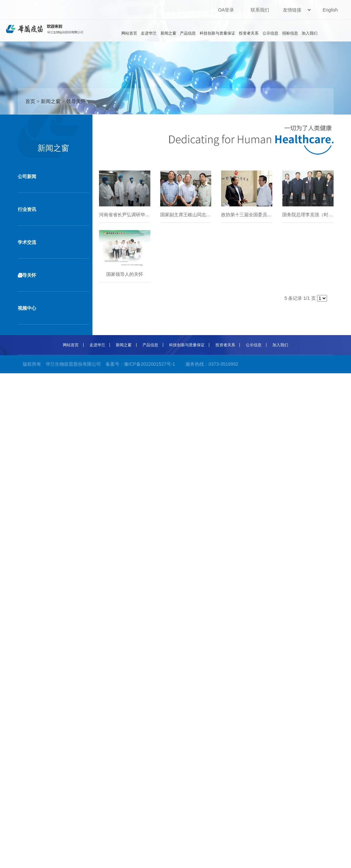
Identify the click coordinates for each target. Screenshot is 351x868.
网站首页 (129, 33)
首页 (30, 101)
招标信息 (290, 33)
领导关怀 (76, 101)
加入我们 (310, 33)
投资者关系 (249, 33)
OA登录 (226, 10)
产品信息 (188, 33)
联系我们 (260, 10)
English (330, 10)
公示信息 (270, 33)
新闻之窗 (168, 33)
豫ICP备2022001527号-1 (150, 364)
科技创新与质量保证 (217, 33)
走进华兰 (149, 33)
